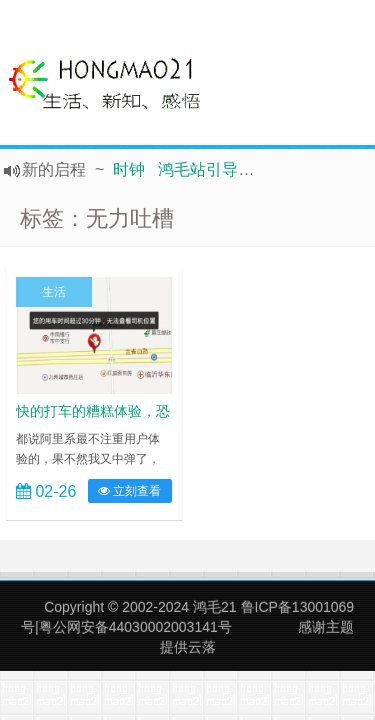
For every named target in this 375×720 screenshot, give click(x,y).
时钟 (129, 169)
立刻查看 (129, 491)
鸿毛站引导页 (206, 169)
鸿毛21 (215, 607)
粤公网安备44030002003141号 (135, 627)
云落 (202, 647)
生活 (54, 292)
